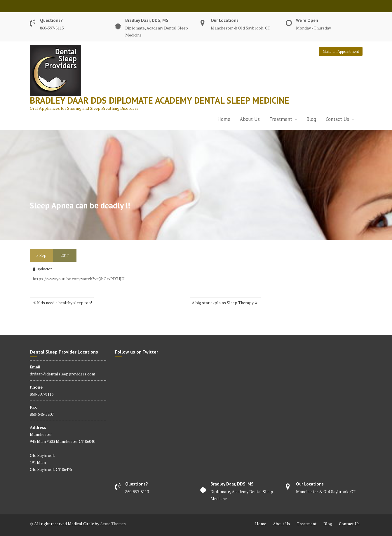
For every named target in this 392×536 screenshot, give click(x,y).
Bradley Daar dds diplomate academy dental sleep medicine (160, 100)
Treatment (281, 119)
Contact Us (337, 119)
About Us (250, 119)
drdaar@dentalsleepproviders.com (62, 374)
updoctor (42, 269)
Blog (311, 119)
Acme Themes (113, 524)
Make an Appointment (341, 51)
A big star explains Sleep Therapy (223, 303)
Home (224, 119)
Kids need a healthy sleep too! (65, 303)
